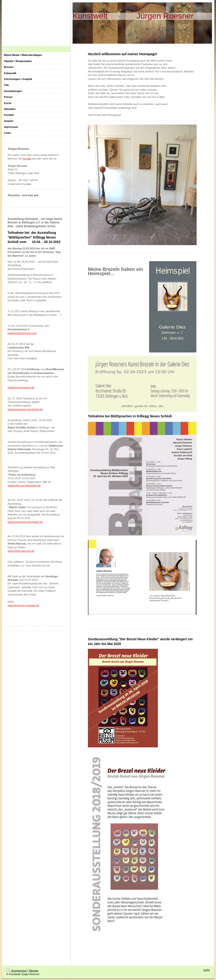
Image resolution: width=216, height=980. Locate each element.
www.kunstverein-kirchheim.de (25, 409)
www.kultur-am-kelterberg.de (24, 486)
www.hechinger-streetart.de (23, 605)
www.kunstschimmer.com (22, 333)
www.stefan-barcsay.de (21, 551)
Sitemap (33, 971)
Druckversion (17, 971)
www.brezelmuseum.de (21, 387)
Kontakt (27, 159)
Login (206, 970)
